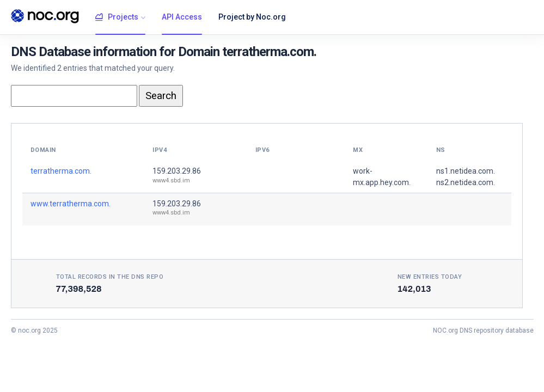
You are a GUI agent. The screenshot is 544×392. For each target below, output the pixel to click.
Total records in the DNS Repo (110, 277)
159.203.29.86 (177, 171)
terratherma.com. (61, 171)
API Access (182, 17)
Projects (117, 17)
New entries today (430, 277)
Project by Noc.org (252, 17)
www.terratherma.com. (71, 204)
